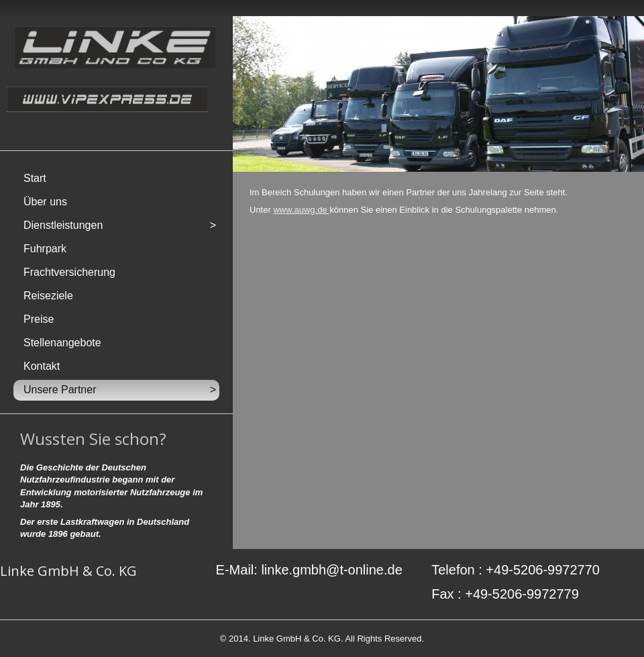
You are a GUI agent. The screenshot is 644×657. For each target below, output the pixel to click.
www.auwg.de (301, 210)
